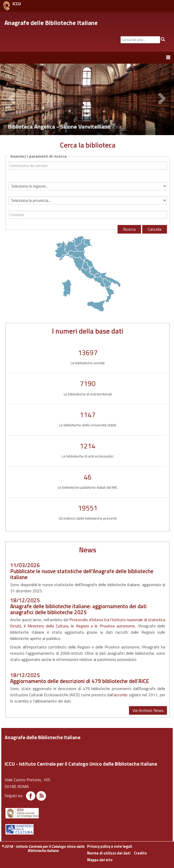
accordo (121, 695)
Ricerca (129, 229)
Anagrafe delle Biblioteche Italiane (51, 23)
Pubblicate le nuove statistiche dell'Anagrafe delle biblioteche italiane (82, 574)
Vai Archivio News (148, 710)
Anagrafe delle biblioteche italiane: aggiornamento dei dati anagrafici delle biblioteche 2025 (78, 609)
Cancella (155, 229)
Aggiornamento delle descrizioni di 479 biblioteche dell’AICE (80, 681)
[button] (13, 99)
